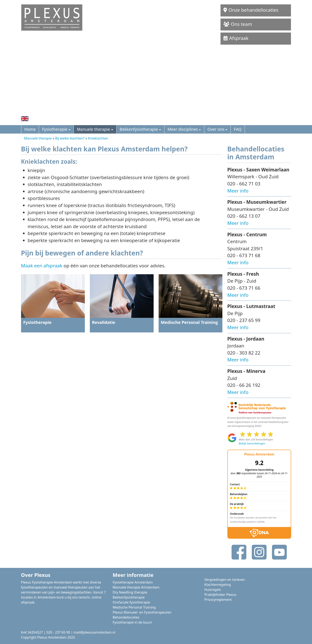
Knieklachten (98, 138)
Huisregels (213, 590)
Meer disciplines (183, 129)
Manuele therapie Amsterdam (136, 587)
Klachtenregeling (218, 585)
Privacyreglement (218, 600)
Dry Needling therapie (130, 592)
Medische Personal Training (134, 607)
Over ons (216, 129)
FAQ (238, 129)
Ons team (238, 24)
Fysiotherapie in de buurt (132, 622)
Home (30, 129)
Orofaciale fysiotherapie (131, 602)
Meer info (238, 191)
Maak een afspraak (42, 266)
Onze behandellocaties (251, 7)
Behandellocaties (126, 617)
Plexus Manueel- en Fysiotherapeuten (142, 612)
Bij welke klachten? (70, 138)
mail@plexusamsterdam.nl (94, 632)
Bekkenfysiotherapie (139, 129)
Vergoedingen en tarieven (225, 580)
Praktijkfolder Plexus (221, 595)
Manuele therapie (93, 129)
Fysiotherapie (55, 129)
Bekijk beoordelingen (252, 443)
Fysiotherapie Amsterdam (133, 582)
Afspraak (236, 38)
